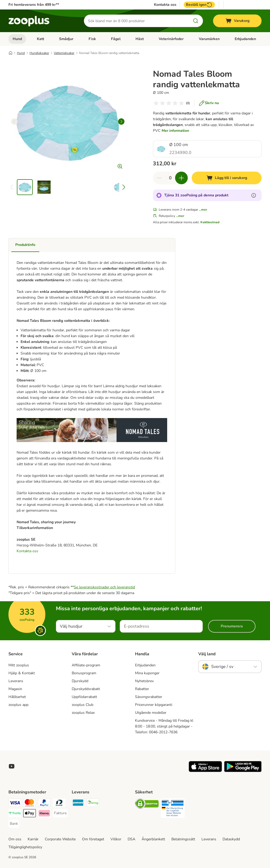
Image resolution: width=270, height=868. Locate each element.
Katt (40, 39)
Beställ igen (199, 5)
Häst (140, 39)
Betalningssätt (183, 839)
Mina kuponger (147, 673)
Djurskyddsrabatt (86, 689)
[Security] (147, 805)
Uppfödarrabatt (84, 697)
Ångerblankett (153, 839)
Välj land (207, 654)
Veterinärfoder (171, 39)
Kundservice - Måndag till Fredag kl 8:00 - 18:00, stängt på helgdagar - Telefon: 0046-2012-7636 (164, 726)
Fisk (92, 39)
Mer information (175, 131)
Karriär (33, 839)
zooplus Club (83, 705)
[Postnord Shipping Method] (78, 804)
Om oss (15, 839)
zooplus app (18, 705)
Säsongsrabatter (149, 697)
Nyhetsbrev (144, 681)
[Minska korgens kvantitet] (159, 178)
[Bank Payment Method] (14, 824)
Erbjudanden (245, 39)
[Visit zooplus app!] (205, 771)
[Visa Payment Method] (15, 804)
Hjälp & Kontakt (22, 673)
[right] (121, 122)
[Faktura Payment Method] (60, 813)
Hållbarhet (17, 697)
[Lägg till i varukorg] (227, 178)
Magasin (15, 689)
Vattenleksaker (64, 53)
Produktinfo (25, 245)
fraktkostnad (210, 222)
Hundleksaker (39, 53)
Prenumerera (232, 626)
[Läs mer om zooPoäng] (254, 195)
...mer (203, 210)
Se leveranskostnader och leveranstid (104, 587)
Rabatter (142, 689)
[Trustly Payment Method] (15, 814)
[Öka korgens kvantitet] (181, 178)
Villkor (116, 839)
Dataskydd (231, 839)
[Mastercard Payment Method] (30, 804)
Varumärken (209, 39)
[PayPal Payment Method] (44, 804)
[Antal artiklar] (170, 178)
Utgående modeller (151, 713)
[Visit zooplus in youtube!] (12, 766)
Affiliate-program (86, 665)
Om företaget (93, 839)
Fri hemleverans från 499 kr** (34, 5)
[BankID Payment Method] (59, 804)
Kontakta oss (165, 5)
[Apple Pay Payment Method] (30, 814)
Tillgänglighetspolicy (25, 847)
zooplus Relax (83, 713)
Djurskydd (80, 681)
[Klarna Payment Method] (44, 814)
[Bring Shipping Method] (93, 804)
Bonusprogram (84, 673)
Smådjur (66, 39)
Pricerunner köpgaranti (154, 705)
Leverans (16, 681)
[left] (14, 122)
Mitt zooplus (19, 665)
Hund (17, 39)
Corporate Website (60, 839)
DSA (131, 839)
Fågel (116, 39)
